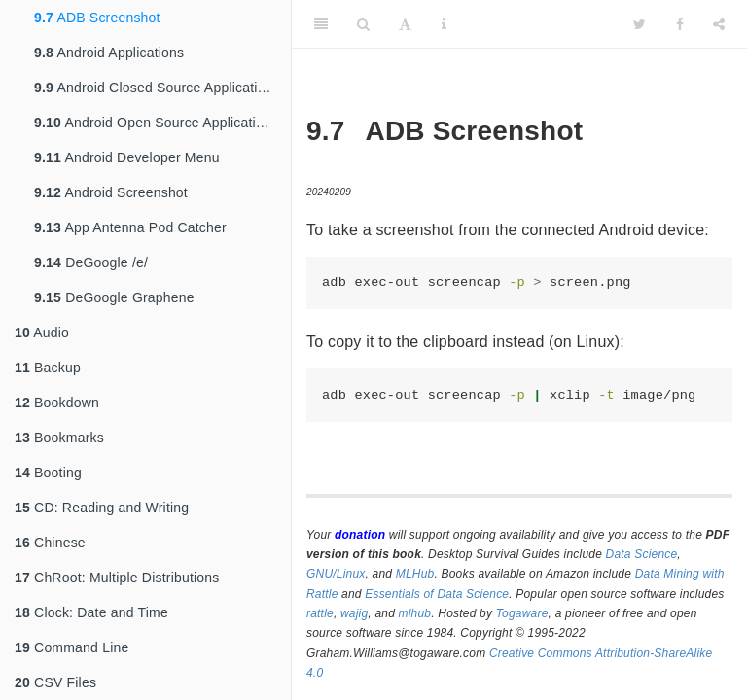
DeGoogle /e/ (91, 262)
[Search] (363, 24)
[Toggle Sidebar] (321, 24)
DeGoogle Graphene (114, 297)
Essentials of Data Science (437, 594)
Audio (42, 332)
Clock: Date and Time (91, 612)
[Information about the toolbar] (444, 24)
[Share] (719, 24)
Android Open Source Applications (156, 122)
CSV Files (55, 682)
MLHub (415, 574)
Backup (48, 367)
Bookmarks (59, 437)
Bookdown (57, 402)
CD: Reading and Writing (102, 507)
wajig (354, 613)
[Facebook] (680, 24)
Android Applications (109, 52)
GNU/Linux (336, 574)
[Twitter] (640, 24)
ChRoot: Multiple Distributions (117, 577)
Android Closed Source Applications (157, 87)
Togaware (522, 613)
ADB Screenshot (97, 17)
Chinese (50, 542)
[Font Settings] (405, 24)
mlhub (415, 613)
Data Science (642, 554)
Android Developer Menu (127, 157)
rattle (320, 613)
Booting (48, 472)
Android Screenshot (111, 192)
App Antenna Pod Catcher (130, 227)
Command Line (71, 647)
